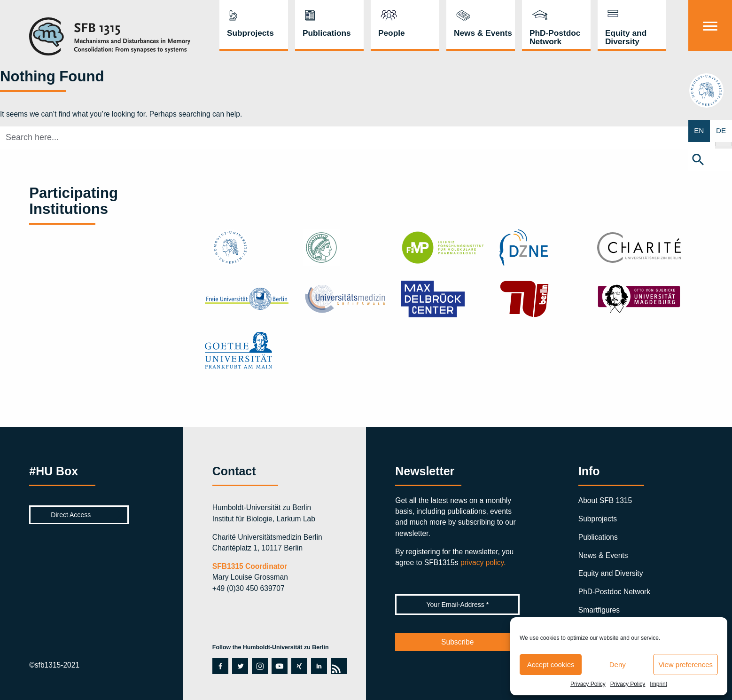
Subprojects (250, 33)
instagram (260, 666)
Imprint (658, 684)
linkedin (318, 666)
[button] (710, 161)
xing (298, 666)
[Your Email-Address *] (457, 605)
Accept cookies (551, 665)
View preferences (685, 665)
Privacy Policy (588, 684)
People (392, 33)
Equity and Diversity (626, 37)
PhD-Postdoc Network (555, 37)
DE (721, 131)
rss (339, 666)
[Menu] (710, 26)
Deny (618, 665)
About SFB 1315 (605, 500)
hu (710, 90)
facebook (220, 666)
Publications (327, 33)
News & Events (483, 33)
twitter (239, 666)
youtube (279, 666)
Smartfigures (599, 610)
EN (699, 131)
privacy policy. (483, 562)
